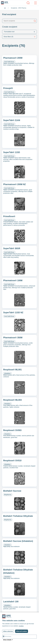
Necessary (8, 636)
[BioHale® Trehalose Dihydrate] (19, 525)
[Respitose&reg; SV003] (19, 442)
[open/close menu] (34, 3)
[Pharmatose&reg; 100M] (19, 293)
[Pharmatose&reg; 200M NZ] (19, 197)
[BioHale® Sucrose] (19, 500)
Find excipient (9, 14)
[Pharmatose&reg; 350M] (19, 350)
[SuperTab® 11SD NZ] (19, 322)
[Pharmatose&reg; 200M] (19, 70)
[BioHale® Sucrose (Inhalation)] (19, 552)
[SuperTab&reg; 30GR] (19, 261)
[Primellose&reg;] (19, 229)
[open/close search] (28, 3)
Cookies (21, 626)
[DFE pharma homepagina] (5, 3)
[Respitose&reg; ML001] (19, 381)
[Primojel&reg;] (19, 101)
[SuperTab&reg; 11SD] (19, 165)
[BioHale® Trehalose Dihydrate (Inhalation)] (19, 582)
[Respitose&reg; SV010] (19, 472)
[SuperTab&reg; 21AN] (19, 133)
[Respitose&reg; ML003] (19, 412)
